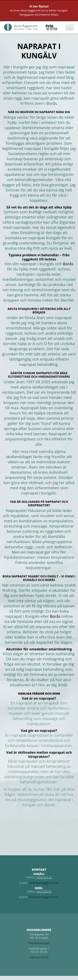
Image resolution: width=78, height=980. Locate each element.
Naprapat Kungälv (39, 943)
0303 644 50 (44, 877)
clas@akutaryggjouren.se (44, 883)
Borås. (52, 103)
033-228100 (44, 891)
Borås (68, 264)
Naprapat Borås (39, 957)
